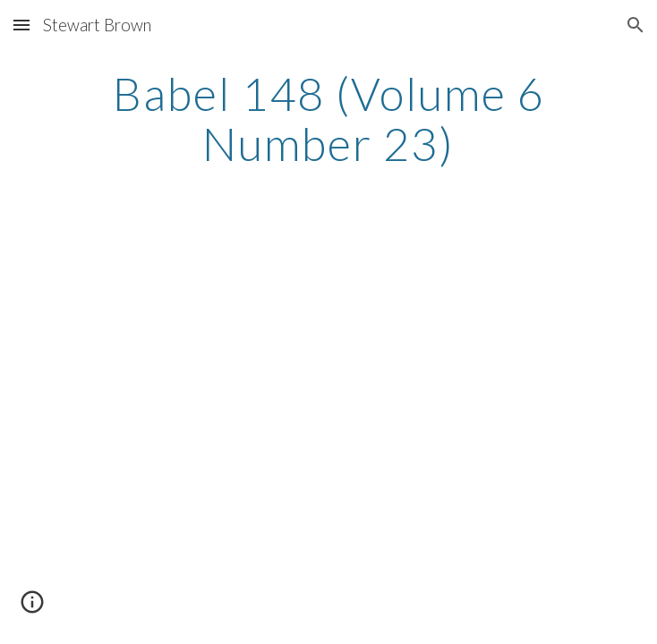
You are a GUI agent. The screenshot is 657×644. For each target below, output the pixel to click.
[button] (21, 25)
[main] (328, 119)
